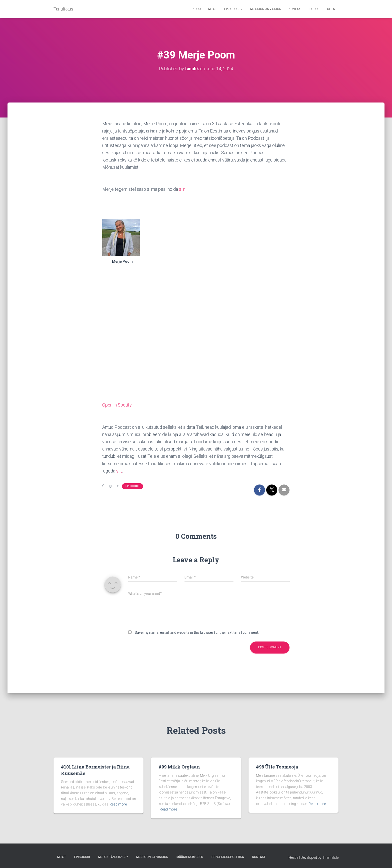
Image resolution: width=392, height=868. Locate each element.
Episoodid (233, 9)
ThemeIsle (330, 857)
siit (119, 470)
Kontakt (295, 9)
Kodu (197, 9)
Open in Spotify (117, 405)
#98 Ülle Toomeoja (277, 766)
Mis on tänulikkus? (113, 856)
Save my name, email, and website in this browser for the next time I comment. (197, 632)
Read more (118, 804)
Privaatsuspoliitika (228, 856)
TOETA (330, 9)
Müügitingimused (190, 856)
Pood (314, 9)
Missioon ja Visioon (266, 9)
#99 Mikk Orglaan (179, 766)
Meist (212, 9)
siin (182, 189)
